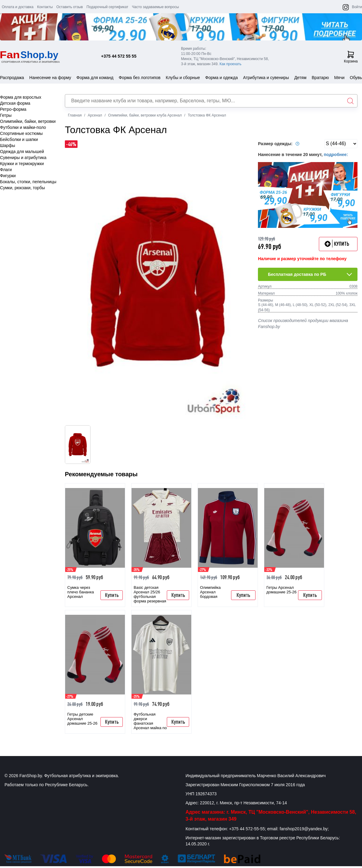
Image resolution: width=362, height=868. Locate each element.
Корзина (351, 57)
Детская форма (15, 103)
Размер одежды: (279, 144)
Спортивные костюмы (21, 133)
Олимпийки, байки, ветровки (28, 121)
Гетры (6, 115)
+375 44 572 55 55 (119, 56)
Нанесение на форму (50, 78)
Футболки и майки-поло (23, 127)
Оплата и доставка (18, 7)
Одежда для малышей (22, 152)
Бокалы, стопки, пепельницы (28, 182)
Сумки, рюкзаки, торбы (22, 188)
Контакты (45, 7)
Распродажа (12, 78)
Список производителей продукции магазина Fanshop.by (303, 324)
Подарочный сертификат (108, 7)
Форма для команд (95, 78)
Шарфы (8, 145)
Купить (112, 595)
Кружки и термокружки (22, 164)
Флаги (6, 170)
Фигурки (8, 176)
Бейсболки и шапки (19, 139)
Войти (357, 7)
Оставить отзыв (70, 7)
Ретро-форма (13, 109)
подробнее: (336, 155)
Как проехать (231, 64)
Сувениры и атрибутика (23, 158)
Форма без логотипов (140, 78)
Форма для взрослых (21, 97)
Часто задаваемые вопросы (155, 7)
